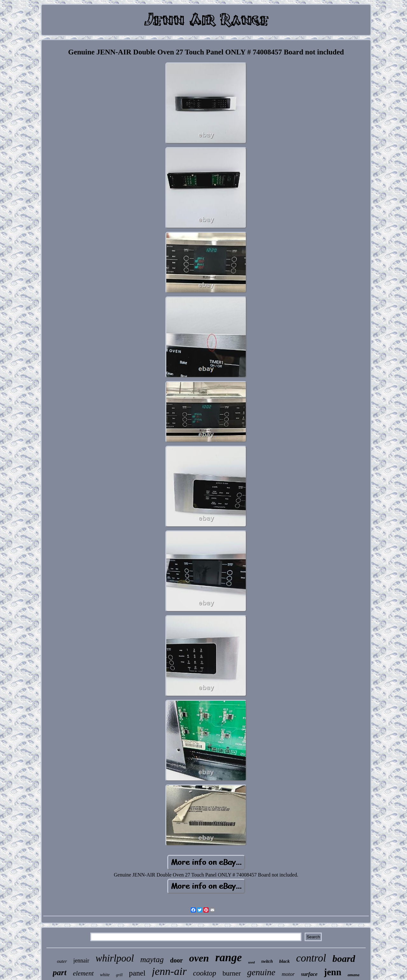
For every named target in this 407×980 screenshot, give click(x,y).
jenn (333, 972)
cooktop (205, 973)
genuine (261, 972)
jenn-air (169, 971)
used (252, 962)
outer (62, 961)
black (284, 961)
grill (119, 975)
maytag (152, 959)
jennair (81, 961)
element (83, 973)
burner (232, 973)
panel (137, 973)
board (344, 959)
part (60, 973)
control (311, 958)
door (176, 960)
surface (309, 974)
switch (267, 961)
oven (199, 958)
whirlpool (115, 958)
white (105, 975)
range (229, 958)
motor (288, 974)
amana (353, 975)
